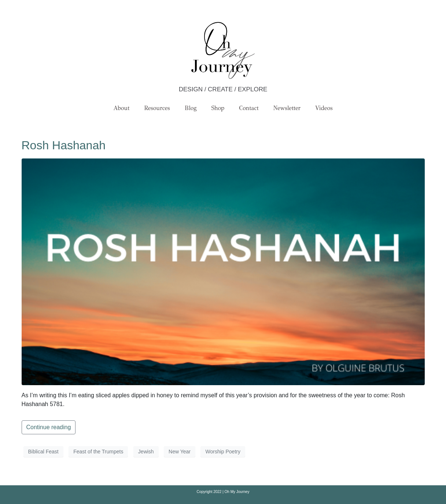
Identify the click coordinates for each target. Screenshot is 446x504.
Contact (249, 108)
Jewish (146, 452)
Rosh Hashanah (64, 145)
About (121, 108)
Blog (191, 108)
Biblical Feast (43, 452)
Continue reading (49, 427)
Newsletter (287, 108)
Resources (157, 108)
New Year (180, 452)
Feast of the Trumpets (98, 452)
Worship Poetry (223, 452)
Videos (324, 108)
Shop (218, 108)
